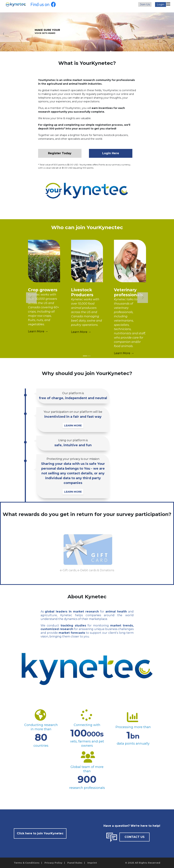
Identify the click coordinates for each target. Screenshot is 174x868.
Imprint (92, 863)
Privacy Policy (53, 863)
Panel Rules (75, 863)
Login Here (111, 153)
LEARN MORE (73, 426)
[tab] (85, 356)
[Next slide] (143, 298)
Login (161, 4)
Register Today (60, 153)
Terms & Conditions (27, 863)
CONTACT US (135, 837)
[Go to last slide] (31, 298)
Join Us (145, 4)
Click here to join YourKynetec (40, 833)
